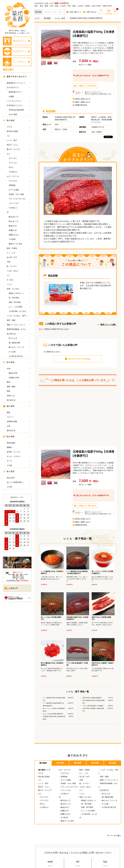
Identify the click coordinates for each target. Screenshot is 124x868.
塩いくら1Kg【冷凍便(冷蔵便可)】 (53, 714)
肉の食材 (9, 362)
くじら (18, 284)
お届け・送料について (82, 102)
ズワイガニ (19, 163)
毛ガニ (19, 167)
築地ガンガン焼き (19, 244)
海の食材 (9, 120)
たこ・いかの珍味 (19, 307)
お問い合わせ (90, 12)
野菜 (18, 412)
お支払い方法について (82, 99)
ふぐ (18, 275)
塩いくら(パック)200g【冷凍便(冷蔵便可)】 (54, 710)
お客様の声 (11, 588)
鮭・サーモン (18, 266)
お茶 (18, 426)
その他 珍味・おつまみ (19, 311)
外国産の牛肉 (19, 378)
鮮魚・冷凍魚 (18, 248)
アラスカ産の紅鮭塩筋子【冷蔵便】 (93, 706)
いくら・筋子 (18, 140)
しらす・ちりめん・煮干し (18, 316)
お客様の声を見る (81, 105)
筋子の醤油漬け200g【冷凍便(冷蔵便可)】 (93, 702)
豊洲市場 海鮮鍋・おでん (18, 329)
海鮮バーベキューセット (18, 325)
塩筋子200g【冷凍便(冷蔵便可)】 (92, 698)
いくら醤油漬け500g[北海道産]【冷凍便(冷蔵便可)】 (53, 704)
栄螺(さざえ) (19, 235)
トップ (37, 18)
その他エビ (19, 208)
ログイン (101, 12)
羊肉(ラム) (18, 396)
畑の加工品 (18, 430)
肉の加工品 (18, 400)
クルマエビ (19, 181)
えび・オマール (13, 176)
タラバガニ (19, 158)
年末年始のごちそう (15, 105)
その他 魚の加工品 (19, 356)
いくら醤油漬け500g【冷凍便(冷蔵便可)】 (54, 699)
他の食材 (9, 437)
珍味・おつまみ (13, 289)
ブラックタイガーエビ (19, 199)
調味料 (18, 447)
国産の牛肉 (19, 373)
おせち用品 (19, 114)
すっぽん (18, 280)
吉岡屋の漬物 (18, 421)
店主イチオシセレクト (15, 77)
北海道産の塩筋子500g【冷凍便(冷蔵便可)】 (54, 718)
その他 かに (19, 172)
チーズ (18, 461)
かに (9, 154)
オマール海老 (19, 190)
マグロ (18, 127)
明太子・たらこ (18, 145)
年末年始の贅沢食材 (19, 110)
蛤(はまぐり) (19, 221)
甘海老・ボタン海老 (19, 194)
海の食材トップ (43, 770)
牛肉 (9, 369)
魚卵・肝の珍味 (19, 302)
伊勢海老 (19, 185)
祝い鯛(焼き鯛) (19, 343)
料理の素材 (18, 443)
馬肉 (18, 391)
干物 (18, 262)
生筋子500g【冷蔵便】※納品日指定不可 (93, 710)
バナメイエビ (19, 203)
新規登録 (109, 12)
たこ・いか (18, 253)
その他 (18, 465)
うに (18, 136)
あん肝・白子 (18, 257)
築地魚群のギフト (19, 92)
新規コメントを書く (109, 325)
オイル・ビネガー (18, 456)
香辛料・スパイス (18, 452)
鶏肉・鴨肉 (18, 387)
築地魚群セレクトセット (18, 83)
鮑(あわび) (19, 226)
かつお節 (19, 352)
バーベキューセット (18, 101)
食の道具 (9, 471)
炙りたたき (19, 338)
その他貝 (19, 239)
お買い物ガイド (74, 12)
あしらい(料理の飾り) (18, 482)
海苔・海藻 (18, 320)
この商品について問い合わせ (87, 86)
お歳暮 (19, 96)
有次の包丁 (18, 478)
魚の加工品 (11, 334)
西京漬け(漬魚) (18, 131)
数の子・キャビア (18, 149)
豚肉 (18, 382)
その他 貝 (63, 817)
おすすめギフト (13, 87)
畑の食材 (9, 406)
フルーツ (18, 417)
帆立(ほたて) (19, 217)
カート (115, 12)
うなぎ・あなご (18, 271)
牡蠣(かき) (19, 230)
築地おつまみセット (19, 293)
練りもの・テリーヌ (19, 347)
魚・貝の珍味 (19, 298)
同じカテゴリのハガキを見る (79, 359)
